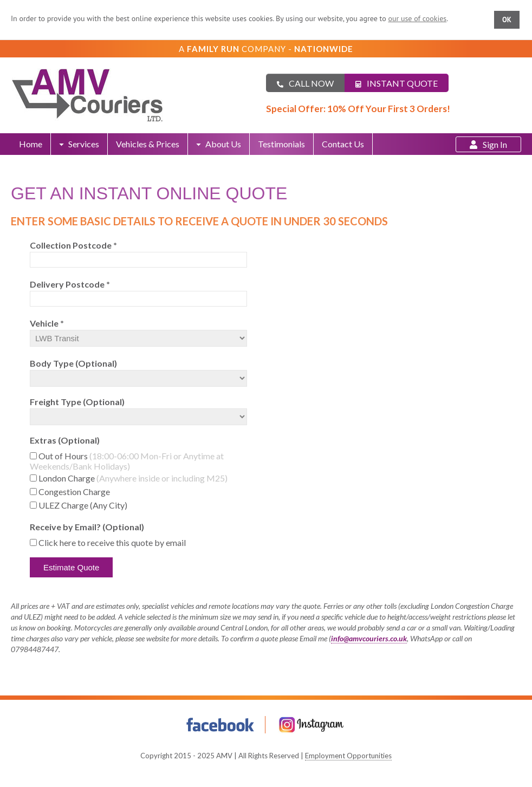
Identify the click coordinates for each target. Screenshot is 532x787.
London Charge (133, 478)
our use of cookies (417, 18)
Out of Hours (127, 461)
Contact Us (343, 144)
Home (31, 144)
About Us (219, 144)
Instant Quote (397, 83)
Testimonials (281, 144)
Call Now (305, 83)
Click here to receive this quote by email (112, 542)
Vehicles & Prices (148, 144)
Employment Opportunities (348, 756)
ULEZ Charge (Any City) (83, 505)
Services (79, 144)
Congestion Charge (74, 492)
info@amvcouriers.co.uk (369, 638)
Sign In (488, 144)
